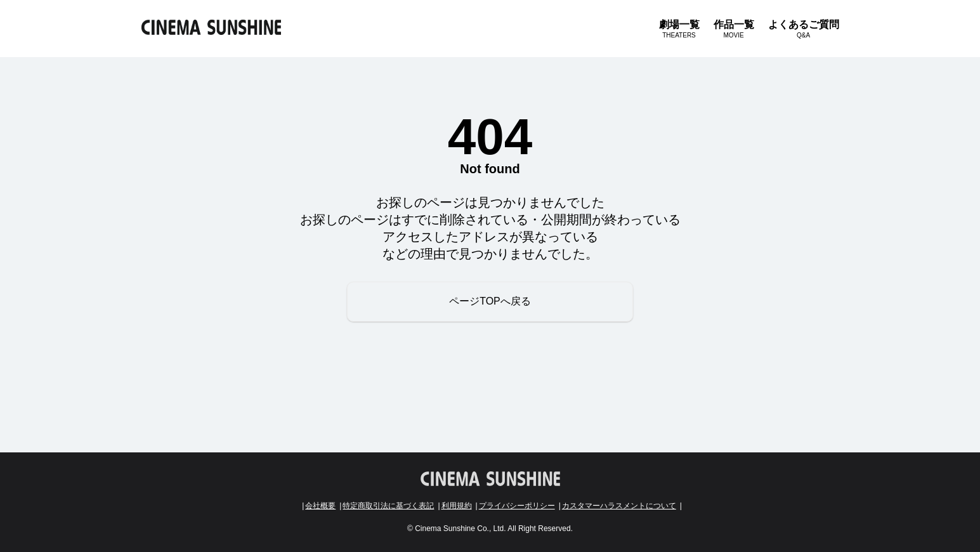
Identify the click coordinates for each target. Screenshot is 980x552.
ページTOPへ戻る (490, 301)
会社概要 (320, 506)
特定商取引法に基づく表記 (388, 506)
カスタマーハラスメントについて (619, 506)
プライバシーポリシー (517, 506)
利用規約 (457, 506)
